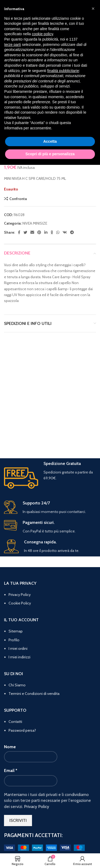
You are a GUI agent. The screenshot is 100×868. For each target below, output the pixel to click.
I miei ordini (18, 648)
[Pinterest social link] (39, 232)
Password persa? (22, 730)
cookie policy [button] (43, 34)
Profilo (14, 640)
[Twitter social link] (25, 232)
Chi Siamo (17, 685)
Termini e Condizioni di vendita (34, 694)
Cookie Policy (20, 603)
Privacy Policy (20, 595)
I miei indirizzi (19, 657)
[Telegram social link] (72, 232)
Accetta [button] (50, 141)
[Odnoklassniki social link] (52, 232)
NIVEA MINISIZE (35, 223)
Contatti (15, 722)
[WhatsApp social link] (58, 232)
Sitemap (16, 631)
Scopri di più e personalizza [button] (50, 154)
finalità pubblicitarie (63, 71)
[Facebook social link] (19, 232)
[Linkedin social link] (46, 232)
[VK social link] (65, 232)
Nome (10, 747)
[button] (93, 9)
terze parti (13, 45)
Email (11, 771)
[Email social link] (32, 232)
